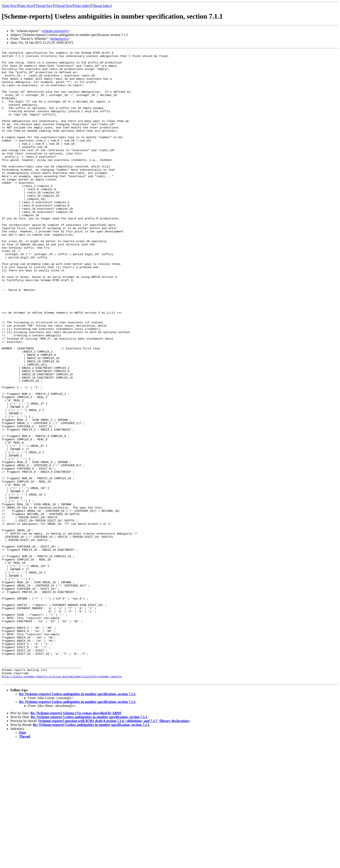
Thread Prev (44, 6)
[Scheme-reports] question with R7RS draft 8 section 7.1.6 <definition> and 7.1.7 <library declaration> (114, 847)
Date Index (82, 6)
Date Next (26, 6)
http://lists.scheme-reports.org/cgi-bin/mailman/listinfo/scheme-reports (62, 802)
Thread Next (64, 6)
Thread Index (101, 6)
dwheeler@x (59, 39)
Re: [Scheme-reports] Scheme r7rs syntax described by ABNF (76, 839)
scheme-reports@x (56, 31)
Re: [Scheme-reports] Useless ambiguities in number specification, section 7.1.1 (77, 820)
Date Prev (10, 6)
